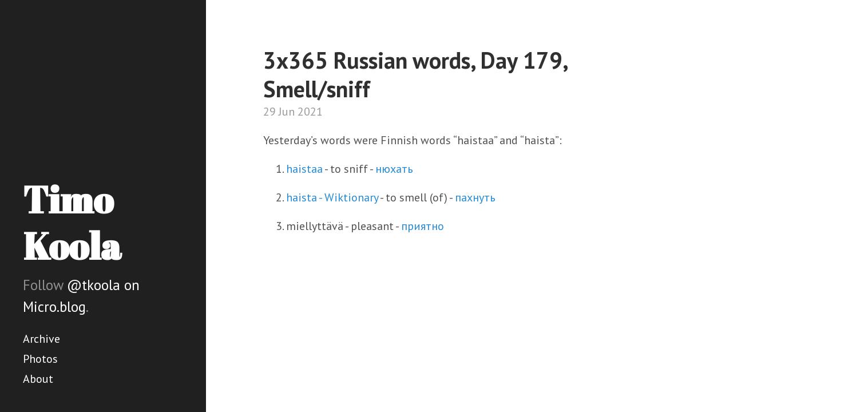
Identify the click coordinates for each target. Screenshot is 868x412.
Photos (40, 359)
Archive (41, 339)
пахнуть (475, 197)
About (38, 379)
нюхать (394, 169)
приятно (423, 226)
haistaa (304, 169)
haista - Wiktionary (332, 197)
